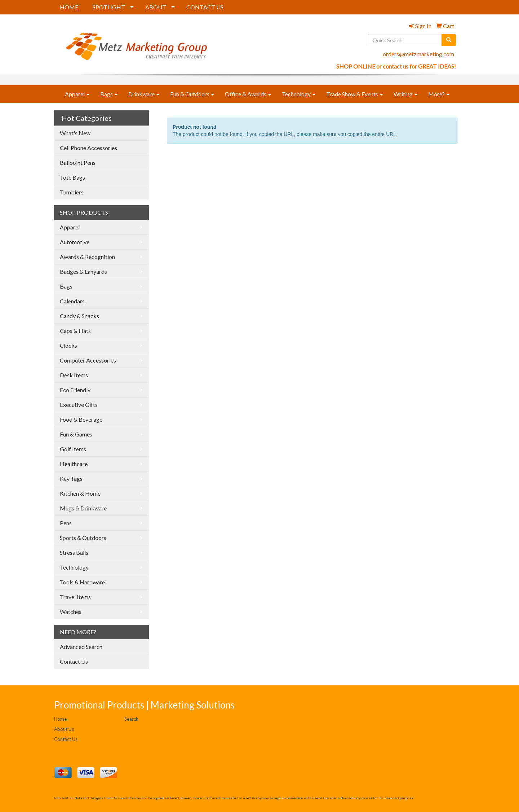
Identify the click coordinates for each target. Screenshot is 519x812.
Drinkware (144, 94)
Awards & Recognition (87, 257)
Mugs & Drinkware (83, 508)
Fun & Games (76, 434)
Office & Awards (248, 94)
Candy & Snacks (79, 316)
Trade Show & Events (354, 94)
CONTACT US (205, 7)
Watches (71, 612)
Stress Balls (74, 552)
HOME (69, 7)
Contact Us (74, 661)
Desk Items (74, 375)
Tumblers (72, 192)
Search (131, 719)
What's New (75, 133)
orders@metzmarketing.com (418, 54)
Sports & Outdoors (83, 538)
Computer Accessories (88, 360)
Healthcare (74, 464)
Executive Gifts (79, 405)
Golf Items (73, 449)
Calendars (72, 301)
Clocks (68, 345)
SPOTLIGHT (109, 7)
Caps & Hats (75, 331)
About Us (64, 729)
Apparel (77, 94)
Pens (66, 523)
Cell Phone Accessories (88, 148)
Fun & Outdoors (192, 94)
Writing (405, 94)
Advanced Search (81, 647)
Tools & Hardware (82, 582)
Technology (299, 94)
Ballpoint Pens (78, 163)
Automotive (75, 242)
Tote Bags (72, 177)
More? (439, 94)
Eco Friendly (75, 390)
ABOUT (156, 7)
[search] (449, 40)
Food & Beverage (81, 419)
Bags (109, 94)
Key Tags (71, 479)
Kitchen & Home (80, 493)
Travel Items (75, 597)
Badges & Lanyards (83, 271)
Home (60, 719)
